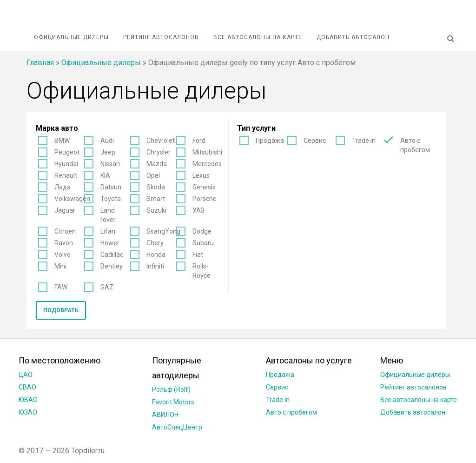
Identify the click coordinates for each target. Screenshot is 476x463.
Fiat (198, 255)
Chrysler (159, 152)
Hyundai (66, 164)
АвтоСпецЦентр (177, 427)
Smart (156, 199)
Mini (60, 266)
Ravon (64, 243)
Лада (63, 187)
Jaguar (65, 210)
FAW (61, 287)
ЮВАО (28, 400)
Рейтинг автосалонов (161, 37)
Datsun (111, 187)
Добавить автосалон (353, 37)
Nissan (110, 164)
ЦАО (26, 375)
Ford (199, 141)
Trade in (364, 141)
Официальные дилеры (71, 37)
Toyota (111, 199)
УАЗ (198, 210)
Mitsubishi (207, 152)
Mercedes (207, 164)
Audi (107, 141)
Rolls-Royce (202, 271)
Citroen (65, 231)
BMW (62, 141)
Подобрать (61, 310)
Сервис (315, 141)
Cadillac (112, 255)
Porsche (205, 199)
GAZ (107, 287)
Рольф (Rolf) (171, 389)
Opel (153, 175)
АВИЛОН (165, 415)
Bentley (112, 266)
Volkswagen (72, 199)
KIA (105, 175)
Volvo (63, 255)
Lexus (201, 175)
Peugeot (67, 152)
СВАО (27, 387)
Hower (110, 243)
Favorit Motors (173, 402)
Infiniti (155, 266)
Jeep (108, 152)
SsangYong (163, 231)
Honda (156, 255)
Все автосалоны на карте (258, 37)
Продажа (270, 141)
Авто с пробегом (415, 145)
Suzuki (156, 210)
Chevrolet (161, 141)
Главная (40, 63)
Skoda (156, 187)
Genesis (204, 187)
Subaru (203, 243)
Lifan (108, 231)
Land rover (108, 215)
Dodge (202, 231)
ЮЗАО (28, 412)
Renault (66, 175)
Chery (155, 243)
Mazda (157, 164)
